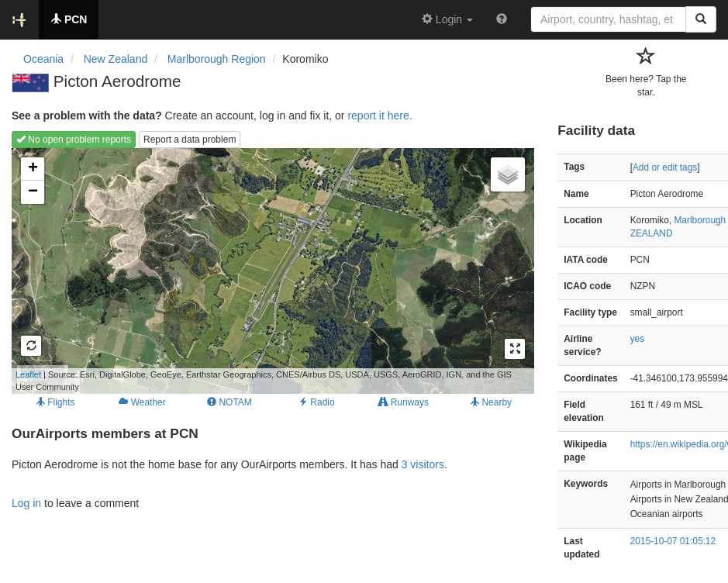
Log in (26, 503)
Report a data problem (190, 140)
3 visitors (423, 464)
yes (638, 339)
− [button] (33, 192)
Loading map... (262, 271)
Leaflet (28, 374)
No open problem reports (74, 140)
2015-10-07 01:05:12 (673, 541)
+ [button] (33, 169)
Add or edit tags (665, 167)
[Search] (701, 19)
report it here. (380, 116)
